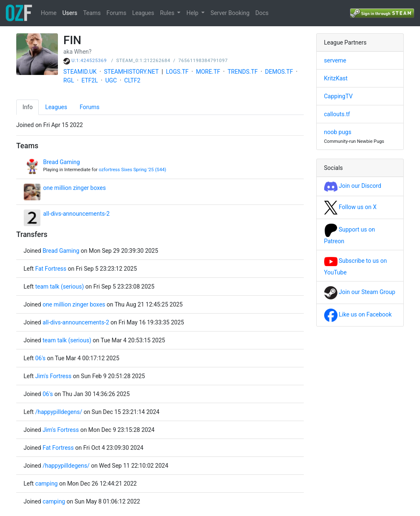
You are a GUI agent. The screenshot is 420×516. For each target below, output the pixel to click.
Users (70, 13)
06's (40, 358)
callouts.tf (337, 114)
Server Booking (230, 13)
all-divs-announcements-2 (77, 214)
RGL (69, 80)
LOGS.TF (177, 72)
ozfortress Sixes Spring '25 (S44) (132, 170)
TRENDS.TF (242, 72)
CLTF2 (132, 80)
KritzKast (336, 78)
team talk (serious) (59, 287)
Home (49, 13)
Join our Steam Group (360, 292)
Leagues (143, 13)
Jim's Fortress (53, 376)
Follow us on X (350, 207)
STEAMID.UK (80, 72)
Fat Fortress (51, 269)
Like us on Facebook (358, 314)
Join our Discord (353, 186)
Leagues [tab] (56, 107)
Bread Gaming (62, 162)
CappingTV (339, 96)
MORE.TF (208, 72)
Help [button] (193, 13)
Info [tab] (27, 107)
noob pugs (338, 132)
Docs (262, 13)
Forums (117, 13)
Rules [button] (168, 13)
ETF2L (90, 80)
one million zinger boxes (75, 188)
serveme (335, 60)
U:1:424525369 (89, 61)
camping (46, 484)
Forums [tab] (90, 107)
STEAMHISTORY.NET (131, 72)
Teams (92, 13)
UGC (111, 80)
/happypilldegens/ (59, 412)
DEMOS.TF (279, 72)
